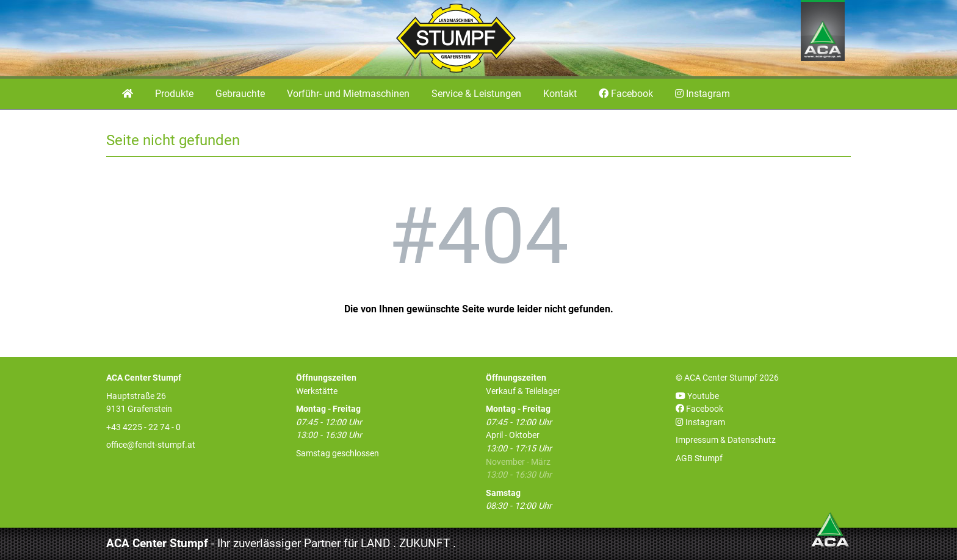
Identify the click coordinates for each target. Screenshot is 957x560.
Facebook (699, 409)
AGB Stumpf (699, 458)
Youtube (697, 396)
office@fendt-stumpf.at (151, 445)
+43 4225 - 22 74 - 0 (143, 427)
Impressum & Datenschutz (726, 440)
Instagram (700, 422)
